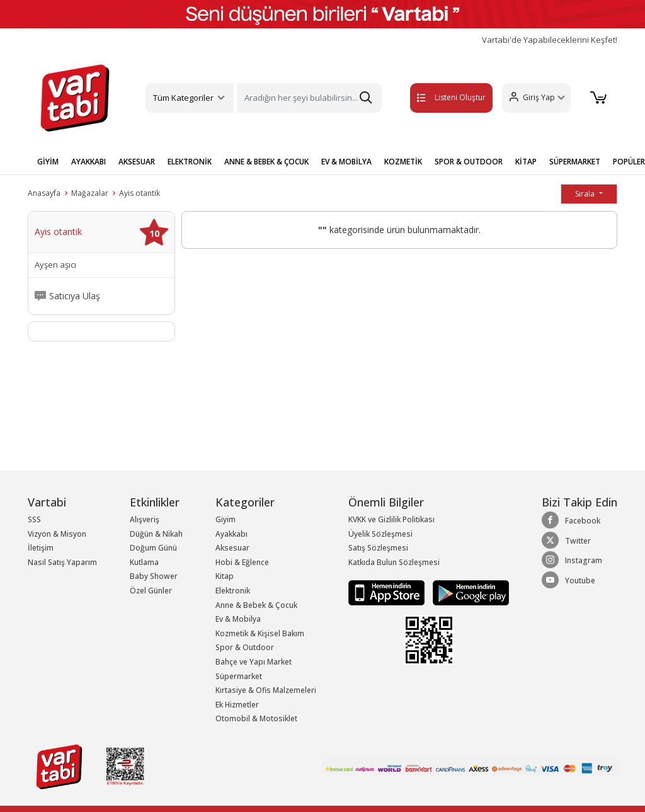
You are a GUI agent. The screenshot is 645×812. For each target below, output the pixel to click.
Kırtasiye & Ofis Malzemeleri (266, 690)
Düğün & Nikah (156, 534)
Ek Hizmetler (237, 705)
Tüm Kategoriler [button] (183, 98)
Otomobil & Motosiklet (256, 718)
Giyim (225, 519)
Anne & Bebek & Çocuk (256, 605)
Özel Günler (151, 591)
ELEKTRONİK (190, 162)
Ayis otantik (140, 193)
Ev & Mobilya (238, 619)
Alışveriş (145, 519)
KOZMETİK (403, 162)
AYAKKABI (88, 162)
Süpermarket (239, 676)
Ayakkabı (231, 534)
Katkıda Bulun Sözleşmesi (394, 562)
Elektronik (233, 591)
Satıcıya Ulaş (75, 296)
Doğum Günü (153, 548)
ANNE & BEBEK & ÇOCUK (266, 162)
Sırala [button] (586, 194)
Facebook (571, 520)
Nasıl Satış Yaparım (62, 562)
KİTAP (526, 162)
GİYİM (48, 162)
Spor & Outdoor (245, 647)
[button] (531, 98)
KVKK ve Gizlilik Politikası (391, 519)
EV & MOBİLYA (346, 162)
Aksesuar (232, 548)
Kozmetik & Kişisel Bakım (260, 633)
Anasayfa (44, 193)
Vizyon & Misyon (57, 534)
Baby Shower (154, 576)
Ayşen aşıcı (55, 265)
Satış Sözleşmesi (378, 548)
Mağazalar (90, 193)
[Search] (309, 98)
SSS (34, 519)
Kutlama (144, 562)
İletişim (41, 548)
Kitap (225, 576)
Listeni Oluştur (434, 97)
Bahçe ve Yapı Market (254, 662)
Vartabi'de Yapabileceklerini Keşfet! (550, 40)
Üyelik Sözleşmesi (380, 534)
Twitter (566, 540)
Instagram (572, 560)
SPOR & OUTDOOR (469, 162)
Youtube (568, 580)
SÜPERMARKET (575, 162)
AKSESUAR (137, 162)
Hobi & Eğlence (242, 562)
